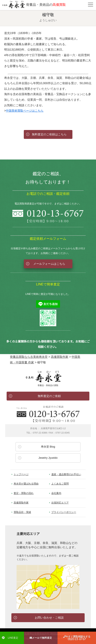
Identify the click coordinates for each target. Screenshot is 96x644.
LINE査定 (13, 638)
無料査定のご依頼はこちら (49, 134)
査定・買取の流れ (24, 493)
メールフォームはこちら (49, 264)
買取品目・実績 (22, 512)
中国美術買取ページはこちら (25, 111)
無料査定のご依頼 (49, 396)
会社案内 (56, 493)
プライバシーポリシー (64, 512)
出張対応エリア (60, 503)
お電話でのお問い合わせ (48, 414)
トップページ (21, 474)
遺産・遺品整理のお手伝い (66, 474)
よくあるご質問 (60, 484)
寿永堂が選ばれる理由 (26, 484)
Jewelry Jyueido (48, 458)
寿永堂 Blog (48, 447)
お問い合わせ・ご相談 (49, 618)
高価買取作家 (21, 503)
